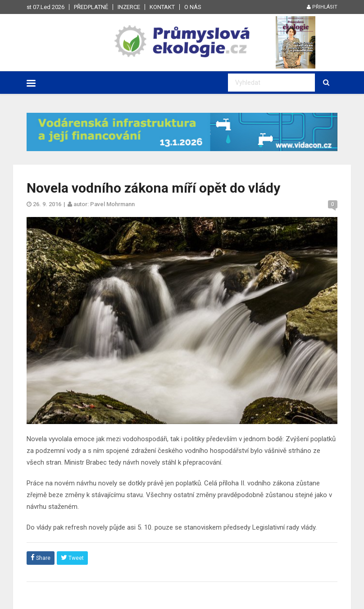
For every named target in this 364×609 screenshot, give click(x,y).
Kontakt (162, 7)
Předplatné (91, 7)
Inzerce (129, 7)
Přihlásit (322, 7)
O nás (193, 7)
